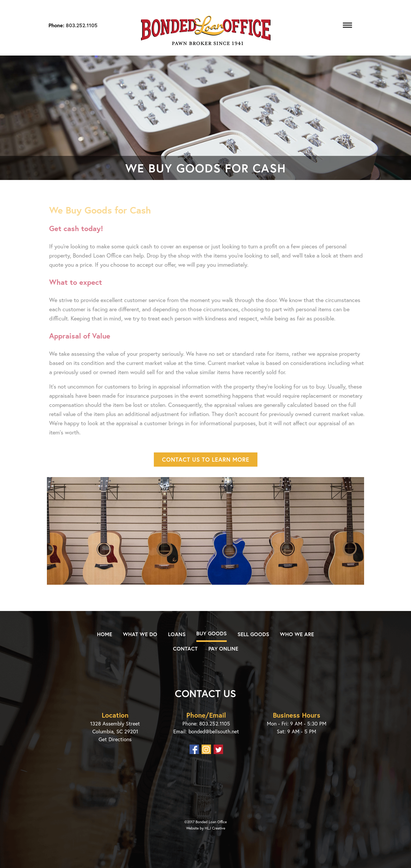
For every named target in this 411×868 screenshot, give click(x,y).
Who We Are (297, 634)
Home (105, 634)
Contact (185, 649)
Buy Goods (212, 633)
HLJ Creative (215, 828)
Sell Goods (253, 634)
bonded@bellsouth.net (214, 731)
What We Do (140, 634)
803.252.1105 (81, 25)
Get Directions (115, 739)
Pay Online (223, 649)
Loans (177, 634)
